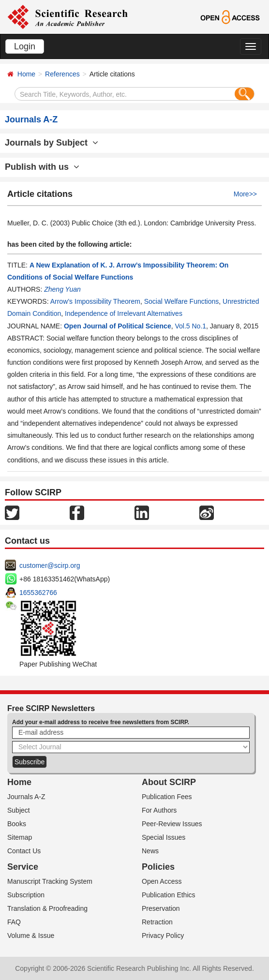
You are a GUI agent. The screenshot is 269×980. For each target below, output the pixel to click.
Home (26, 74)
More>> (245, 194)
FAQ (14, 922)
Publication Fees (167, 797)
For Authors (159, 810)
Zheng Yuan (62, 289)
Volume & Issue (31, 935)
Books (17, 824)
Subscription (26, 895)
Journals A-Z (26, 797)
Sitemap (20, 837)
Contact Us (24, 851)
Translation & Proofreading (47, 908)
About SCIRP (169, 782)
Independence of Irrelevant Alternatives (124, 313)
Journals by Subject (52, 143)
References (62, 74)
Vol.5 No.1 (190, 326)
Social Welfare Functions (182, 301)
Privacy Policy (163, 935)
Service (23, 867)
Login (25, 46)
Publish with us (42, 167)
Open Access (162, 881)
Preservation (161, 908)
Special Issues (164, 837)
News (150, 851)
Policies (158, 867)
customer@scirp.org (50, 565)
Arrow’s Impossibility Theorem (95, 301)
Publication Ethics (169, 895)
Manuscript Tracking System (50, 881)
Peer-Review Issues (172, 824)
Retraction (157, 922)
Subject (19, 810)
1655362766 (38, 593)
